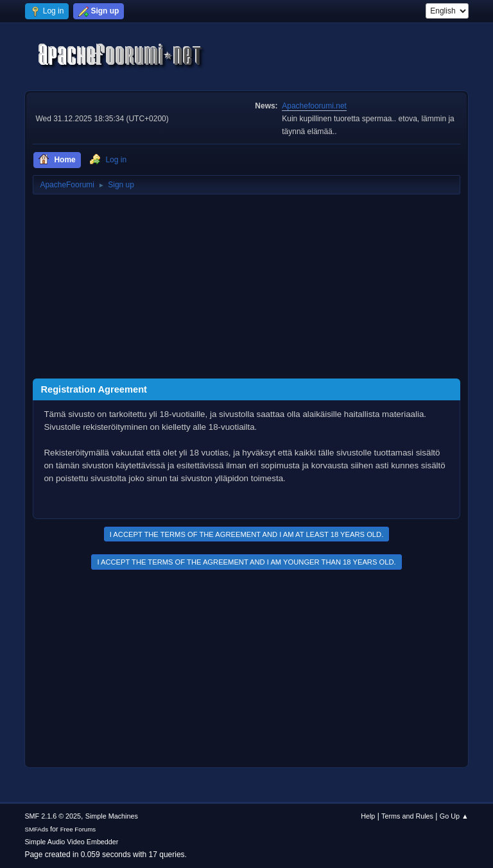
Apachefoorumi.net (314, 106)
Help (368, 816)
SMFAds (36, 829)
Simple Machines (112, 816)
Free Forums (78, 829)
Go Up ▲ (454, 816)
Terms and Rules (407, 816)
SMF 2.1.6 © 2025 (53, 816)
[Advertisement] (246, 289)
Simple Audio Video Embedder (71, 842)
